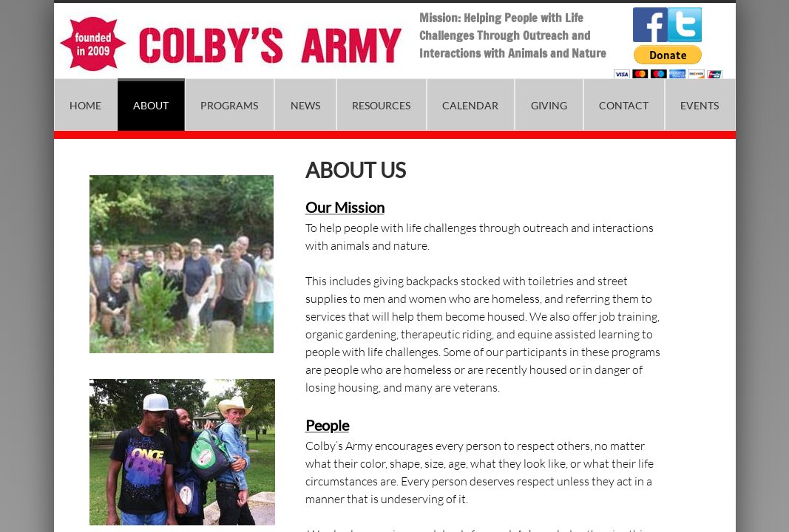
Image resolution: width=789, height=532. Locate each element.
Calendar (470, 105)
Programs (229, 105)
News (305, 105)
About (151, 105)
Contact (624, 105)
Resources (381, 105)
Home (85, 105)
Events (700, 105)
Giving (549, 105)
